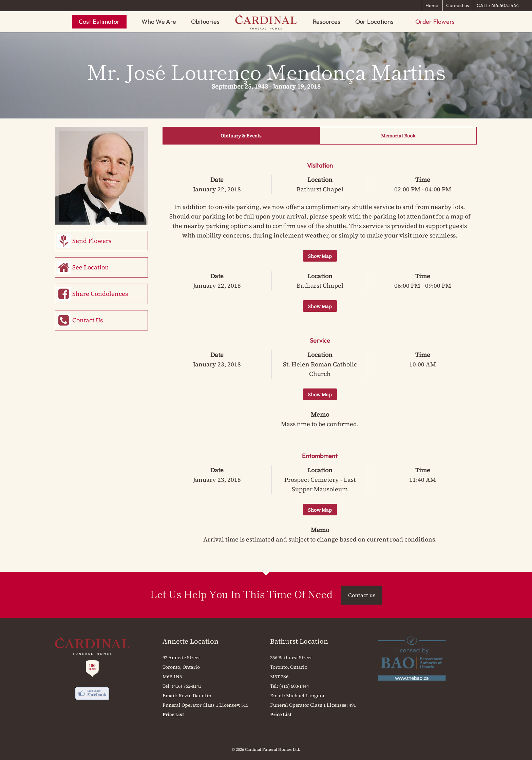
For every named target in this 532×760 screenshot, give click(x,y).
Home (432, 5)
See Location (91, 267)
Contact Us (88, 320)
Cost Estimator (99, 22)
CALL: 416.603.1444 (498, 5)
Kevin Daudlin (195, 696)
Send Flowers (92, 241)
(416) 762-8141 (186, 686)
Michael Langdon (306, 696)
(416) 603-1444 (294, 686)
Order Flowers (435, 22)
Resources (327, 22)
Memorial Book (398, 136)
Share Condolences (100, 294)
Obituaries (205, 22)
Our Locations (374, 22)
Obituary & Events (241, 136)
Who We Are (159, 22)
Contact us (458, 5)
